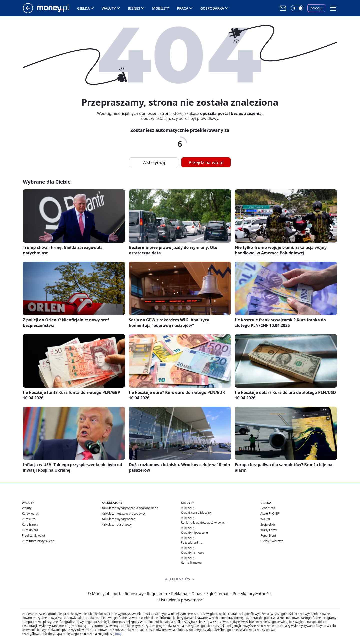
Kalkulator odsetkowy (117, 525)
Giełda (83, 8)
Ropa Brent (268, 536)
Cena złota (268, 508)
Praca (183, 8)
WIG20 (265, 519)
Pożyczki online (192, 543)
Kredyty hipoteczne (194, 533)
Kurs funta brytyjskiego (38, 541)
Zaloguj (317, 8)
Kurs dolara (30, 530)
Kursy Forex (269, 530)
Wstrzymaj (154, 162)
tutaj (118, 634)
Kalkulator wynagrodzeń (119, 519)
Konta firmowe (191, 563)
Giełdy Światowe (272, 541)
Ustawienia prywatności (180, 600)
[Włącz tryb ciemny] (297, 8)
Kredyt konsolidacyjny (196, 513)
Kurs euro (29, 519)
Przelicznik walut (34, 536)
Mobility (161, 8)
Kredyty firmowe (193, 553)
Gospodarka (212, 8)
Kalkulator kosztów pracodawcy (124, 514)
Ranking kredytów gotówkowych (204, 523)
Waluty (109, 8)
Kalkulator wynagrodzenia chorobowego (130, 508)
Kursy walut (30, 514)
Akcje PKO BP (270, 514)
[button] (333, 8)
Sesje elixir (268, 525)
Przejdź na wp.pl (206, 162)
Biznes (134, 8)
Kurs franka (30, 525)
